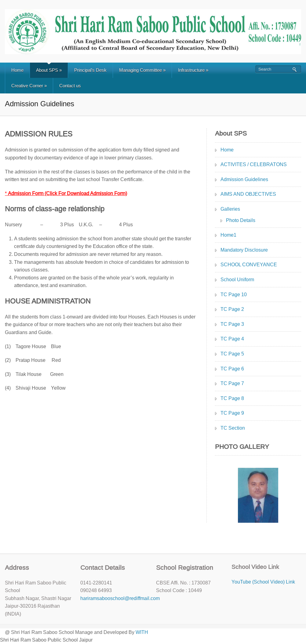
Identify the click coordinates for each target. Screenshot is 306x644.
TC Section (233, 428)
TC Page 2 (232, 309)
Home (17, 70)
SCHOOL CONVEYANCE (249, 265)
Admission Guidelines (244, 179)
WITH (142, 632)
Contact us (70, 86)
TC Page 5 (232, 354)
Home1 (228, 235)
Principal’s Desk (90, 70)
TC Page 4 (232, 339)
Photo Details (241, 220)
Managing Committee (142, 70)
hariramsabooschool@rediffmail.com (120, 598)
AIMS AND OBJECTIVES (248, 194)
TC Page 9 (232, 413)
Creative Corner (29, 86)
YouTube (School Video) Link (263, 582)
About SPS (49, 70)
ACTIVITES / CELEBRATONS (254, 164)
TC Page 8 (232, 398)
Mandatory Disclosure (244, 250)
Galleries (230, 209)
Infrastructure (193, 70)
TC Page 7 (232, 383)
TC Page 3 (232, 324)
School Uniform (237, 280)
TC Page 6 (232, 369)
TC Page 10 (234, 295)
